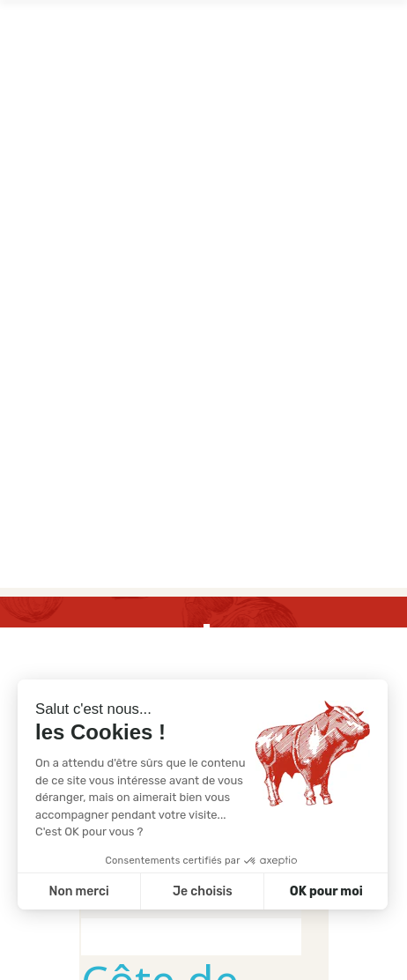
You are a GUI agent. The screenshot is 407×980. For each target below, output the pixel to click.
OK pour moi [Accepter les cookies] (326, 891)
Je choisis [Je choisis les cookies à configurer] (203, 891)
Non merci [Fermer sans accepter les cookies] (78, 891)
